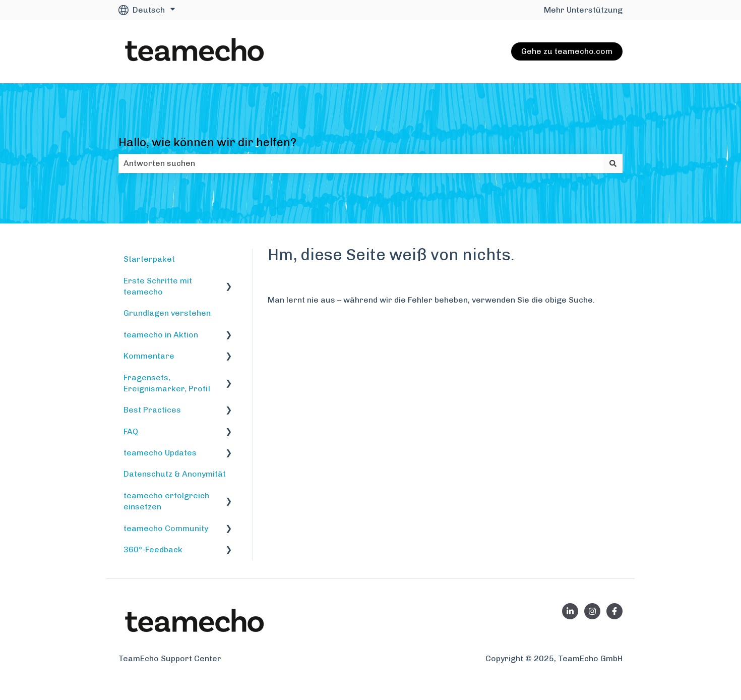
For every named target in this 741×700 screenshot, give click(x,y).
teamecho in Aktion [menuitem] (161, 335)
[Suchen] (613, 163)
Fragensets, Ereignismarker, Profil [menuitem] (167, 383)
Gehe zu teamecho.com (567, 51)
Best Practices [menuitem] (152, 410)
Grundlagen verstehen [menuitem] (167, 313)
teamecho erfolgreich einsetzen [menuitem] (166, 501)
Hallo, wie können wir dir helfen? (207, 142)
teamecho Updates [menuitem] (160, 453)
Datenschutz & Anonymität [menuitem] (175, 474)
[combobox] (361, 163)
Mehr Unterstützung (583, 10)
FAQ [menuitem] (131, 431)
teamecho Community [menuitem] (166, 528)
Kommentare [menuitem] (149, 356)
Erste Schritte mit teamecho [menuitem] (158, 286)
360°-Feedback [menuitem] (153, 549)
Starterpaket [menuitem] (149, 259)
